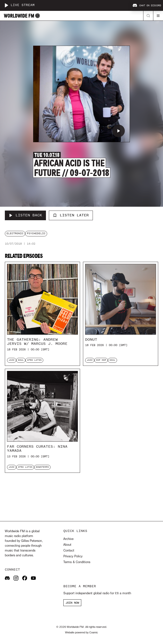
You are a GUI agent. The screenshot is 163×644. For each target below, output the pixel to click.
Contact (69, 551)
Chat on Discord (147, 6)
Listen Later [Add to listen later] (71, 215)
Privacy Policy (73, 556)
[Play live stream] (6, 5)
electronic (15, 233)
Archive (68, 539)
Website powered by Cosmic (81, 633)
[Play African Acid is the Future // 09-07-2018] (119, 131)
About (67, 545)
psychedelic (36, 233)
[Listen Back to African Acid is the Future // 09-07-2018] (25, 215)
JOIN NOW (72, 603)
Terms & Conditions (77, 562)
